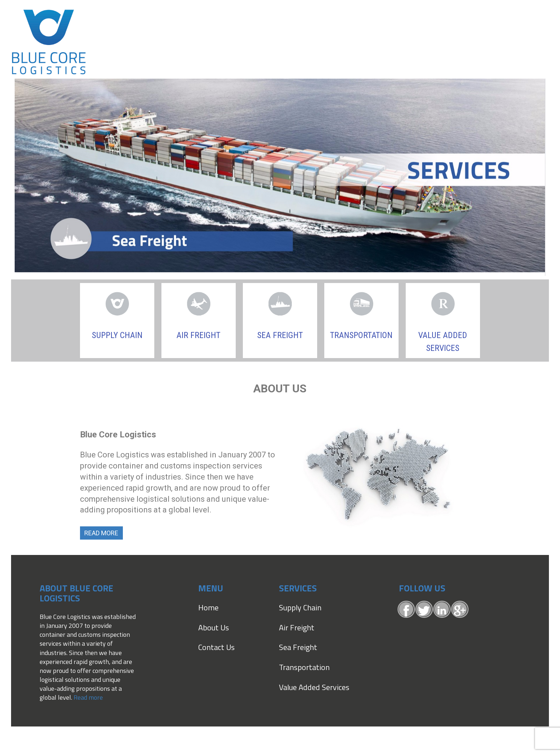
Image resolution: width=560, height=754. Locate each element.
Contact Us (216, 647)
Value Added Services (314, 687)
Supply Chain (117, 335)
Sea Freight (280, 335)
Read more (88, 697)
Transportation (304, 667)
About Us (214, 627)
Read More (101, 533)
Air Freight (198, 335)
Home (208, 607)
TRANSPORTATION (361, 335)
